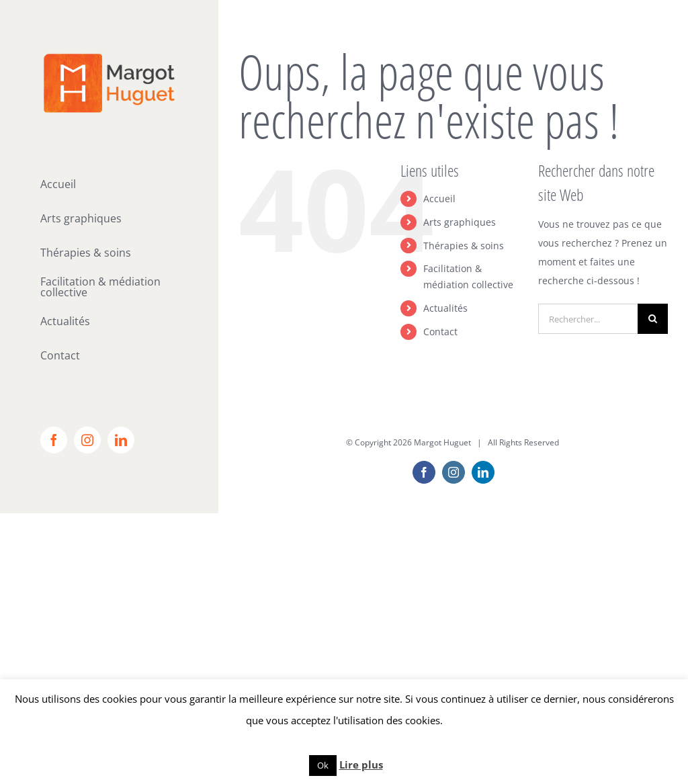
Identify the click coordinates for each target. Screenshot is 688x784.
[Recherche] (653, 319)
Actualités (445, 308)
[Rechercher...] (588, 319)
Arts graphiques (460, 222)
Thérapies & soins (464, 246)
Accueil (439, 199)
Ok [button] (323, 765)
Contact (440, 332)
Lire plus (361, 765)
